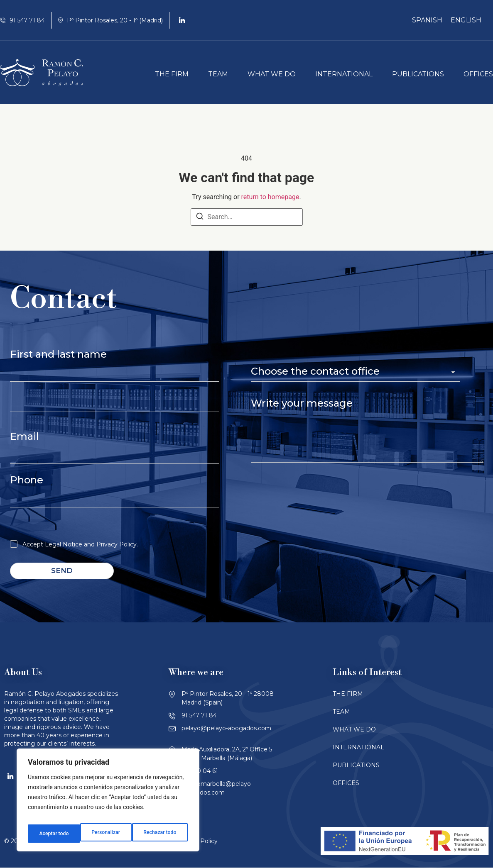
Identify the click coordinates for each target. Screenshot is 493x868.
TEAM (218, 74)
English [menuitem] (466, 20)
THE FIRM (172, 74)
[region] (108, 803)
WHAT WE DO (272, 74)
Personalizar (52, 834)
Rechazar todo (108, 834)
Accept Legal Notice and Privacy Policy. (80, 544)
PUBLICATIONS (418, 74)
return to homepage (270, 197)
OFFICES (478, 74)
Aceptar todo (163, 834)
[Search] (200, 218)
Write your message (302, 403)
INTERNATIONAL (344, 74)
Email (25, 436)
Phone (27, 480)
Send (62, 571)
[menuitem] (427, 20)
